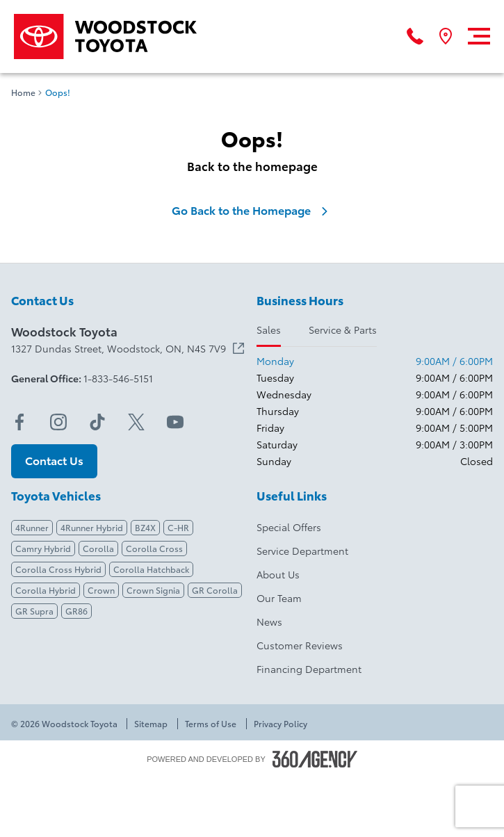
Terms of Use (211, 724)
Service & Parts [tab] (343, 330)
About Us (278, 574)
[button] (54, 461)
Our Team (279, 598)
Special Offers (289, 527)
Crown (101, 590)
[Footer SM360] (315, 759)
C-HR (178, 527)
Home (23, 92)
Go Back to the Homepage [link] (252, 210)
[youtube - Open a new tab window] (175, 422)
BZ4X (145, 527)
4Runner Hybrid (92, 527)
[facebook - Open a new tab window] (19, 422)
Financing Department (309, 669)
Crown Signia (153, 590)
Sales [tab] (269, 330)
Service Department (302, 551)
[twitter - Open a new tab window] (136, 422)
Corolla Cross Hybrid (58, 569)
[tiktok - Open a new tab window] (97, 422)
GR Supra (34, 611)
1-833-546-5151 (118, 378)
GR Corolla (215, 590)
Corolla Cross (154, 548)
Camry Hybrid (43, 548)
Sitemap (151, 724)
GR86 (76, 611)
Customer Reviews (300, 645)
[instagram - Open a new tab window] (58, 422)
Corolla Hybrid (46, 590)
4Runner (32, 527)
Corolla (98, 548)
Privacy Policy (281, 724)
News (269, 621)
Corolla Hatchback (151, 569)
